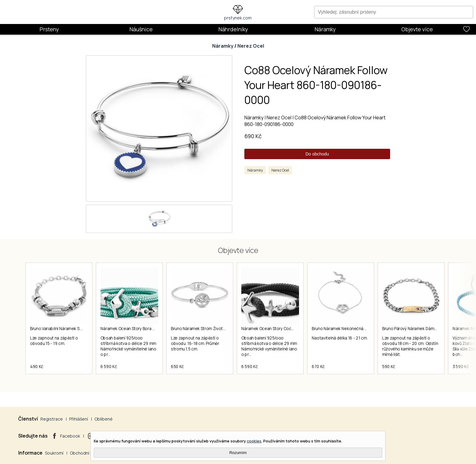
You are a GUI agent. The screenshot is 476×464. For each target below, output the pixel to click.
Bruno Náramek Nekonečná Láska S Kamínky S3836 (359, 329)
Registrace (52, 419)
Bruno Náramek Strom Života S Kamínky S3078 (214, 329)
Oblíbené (104, 419)
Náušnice (141, 29)
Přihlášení (79, 419)
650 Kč (177, 367)
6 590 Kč (109, 367)
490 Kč (37, 367)
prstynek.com (238, 18)
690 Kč (253, 136)
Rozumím (238, 453)
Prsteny (49, 29)
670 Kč (318, 367)
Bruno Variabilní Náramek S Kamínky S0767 (69, 329)
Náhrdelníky (233, 29)
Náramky (325, 29)
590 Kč (389, 367)
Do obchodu (317, 154)
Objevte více (417, 29)
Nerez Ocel (251, 46)
